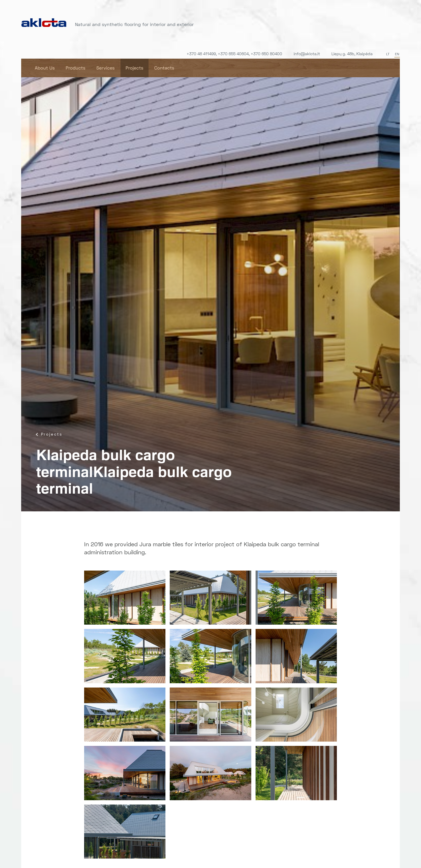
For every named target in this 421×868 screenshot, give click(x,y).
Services (105, 68)
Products (75, 68)
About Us (45, 68)
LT (388, 54)
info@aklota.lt (307, 54)
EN (397, 54)
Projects (135, 68)
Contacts (164, 68)
